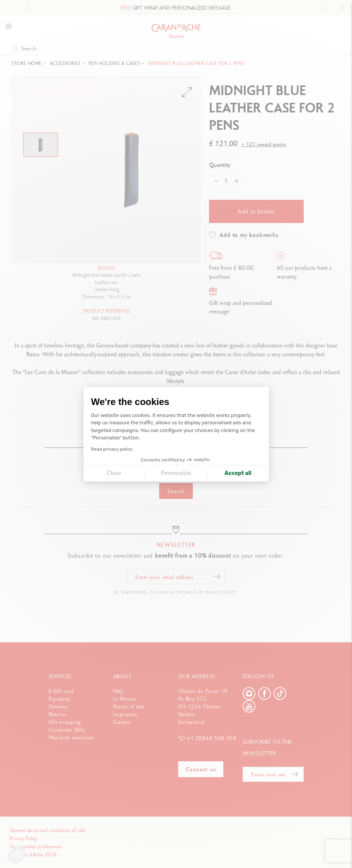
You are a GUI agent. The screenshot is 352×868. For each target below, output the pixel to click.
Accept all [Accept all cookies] (238, 473)
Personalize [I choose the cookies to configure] (176, 473)
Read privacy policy (112, 449)
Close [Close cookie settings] (114, 473)
